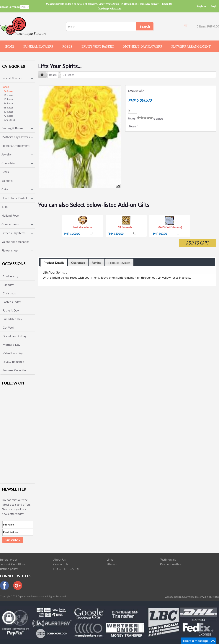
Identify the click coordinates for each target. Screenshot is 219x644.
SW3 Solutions (209, 597)
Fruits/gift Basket (98, 46)
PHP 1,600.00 (116, 234)
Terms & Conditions (13, 564)
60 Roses (8, 112)
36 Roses (8, 103)
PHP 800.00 (160, 234)
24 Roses (8, 91)
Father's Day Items (13, 233)
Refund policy (9, 569)
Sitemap (112, 564)
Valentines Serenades (15, 242)
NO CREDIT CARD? (66, 569)
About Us (59, 559)
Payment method (171, 564)
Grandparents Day (15, 336)
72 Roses (8, 116)
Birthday (8, 285)
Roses (67, 46)
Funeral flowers (38, 46)
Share (132, 126)
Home (9, 46)
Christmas (9, 293)
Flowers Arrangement (191, 46)
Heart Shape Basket (14, 198)
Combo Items (10, 224)
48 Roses (8, 108)
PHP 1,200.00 (72, 234)
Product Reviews (119, 263)
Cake (5, 189)
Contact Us (61, 564)
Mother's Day (11, 344)
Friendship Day (12, 319)
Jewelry (6, 154)
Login (214, 6)
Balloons (7, 180)
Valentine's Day (13, 353)
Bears (5, 172)
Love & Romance (13, 362)
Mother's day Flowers (143, 46)
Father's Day (11, 310)
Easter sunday (12, 302)
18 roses (8, 95)
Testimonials (168, 559)
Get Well (8, 327)
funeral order (9, 559)
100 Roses (9, 120)
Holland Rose (10, 215)
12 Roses (8, 99)
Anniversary (10, 276)
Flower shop (10, 250)
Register (202, 6)
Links (110, 559)
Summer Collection (15, 370)
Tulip (5, 207)
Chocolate (8, 163)
